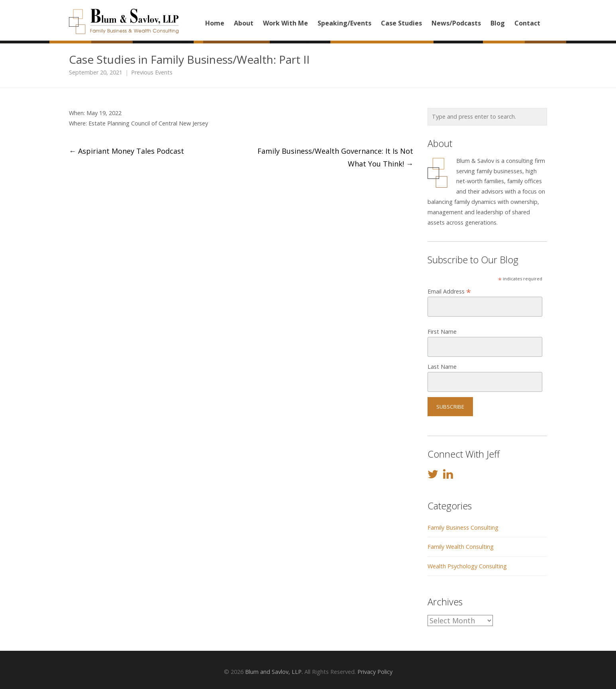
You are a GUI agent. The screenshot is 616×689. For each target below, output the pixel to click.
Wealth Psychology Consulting (467, 566)
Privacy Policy (375, 672)
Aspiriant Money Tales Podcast (127, 151)
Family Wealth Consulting (461, 547)
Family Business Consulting (463, 528)
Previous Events (152, 72)
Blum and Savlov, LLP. (274, 672)
